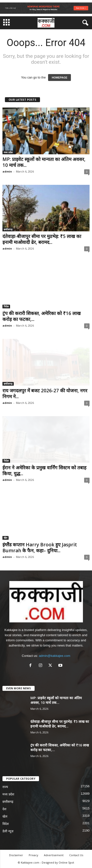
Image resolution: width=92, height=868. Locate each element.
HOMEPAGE (59, 78)
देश (4, 809)
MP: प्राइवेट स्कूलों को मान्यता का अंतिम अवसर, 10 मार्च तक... (44, 162)
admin (7, 171)
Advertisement (54, 855)
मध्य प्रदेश (8, 152)
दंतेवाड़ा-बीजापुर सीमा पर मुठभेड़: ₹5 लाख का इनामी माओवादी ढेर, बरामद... (42, 239)
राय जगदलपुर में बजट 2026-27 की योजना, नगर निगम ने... (45, 394)
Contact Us (76, 855)
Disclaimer (16, 855)
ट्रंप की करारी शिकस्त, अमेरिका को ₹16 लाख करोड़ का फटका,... (42, 316)
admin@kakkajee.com (54, 656)
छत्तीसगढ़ (8, 229)
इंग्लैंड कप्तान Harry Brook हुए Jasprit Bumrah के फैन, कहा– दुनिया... (40, 548)
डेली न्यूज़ (8, 831)
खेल (6, 538)
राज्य (5, 787)
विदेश (6, 306)
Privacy (33, 855)
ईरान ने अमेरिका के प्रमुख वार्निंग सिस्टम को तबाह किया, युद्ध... (44, 471)
